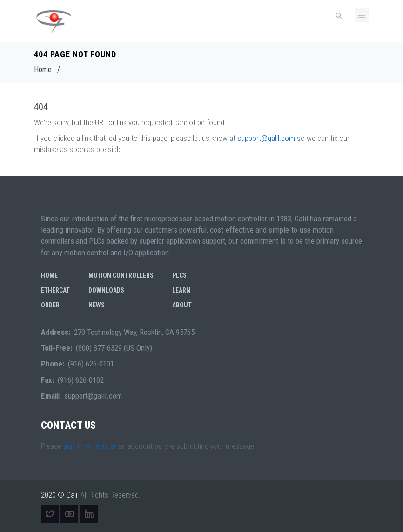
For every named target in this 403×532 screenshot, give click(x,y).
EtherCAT (55, 290)
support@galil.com (266, 138)
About (182, 305)
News (97, 305)
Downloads (106, 290)
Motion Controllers (121, 275)
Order (50, 305)
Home (43, 70)
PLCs (179, 275)
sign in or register (90, 446)
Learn (181, 290)
